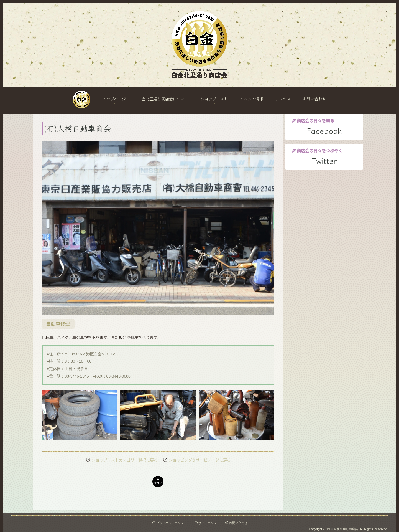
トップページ (114, 99)
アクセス (283, 99)
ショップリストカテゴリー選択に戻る (125, 460)
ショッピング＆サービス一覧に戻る (200, 460)
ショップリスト (214, 99)
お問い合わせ (314, 99)
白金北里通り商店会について (163, 99)
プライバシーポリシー (170, 523)
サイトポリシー (207, 523)
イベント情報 (252, 99)
